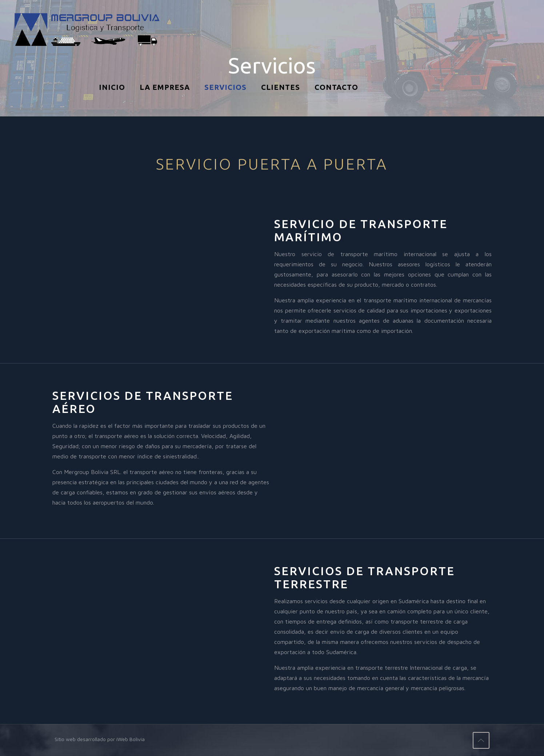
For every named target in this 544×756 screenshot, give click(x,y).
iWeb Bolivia (131, 739)
